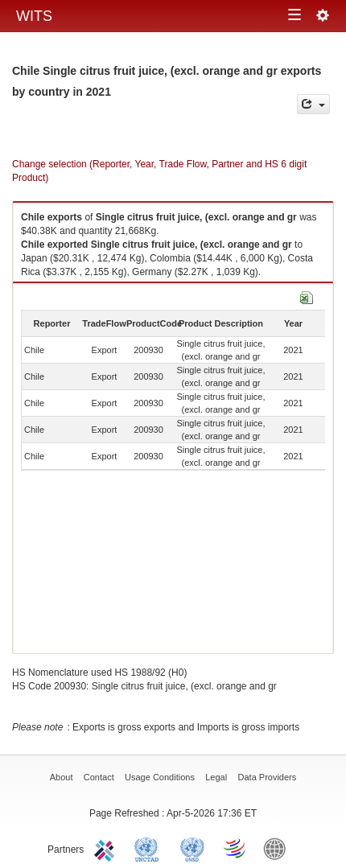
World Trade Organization (236, 848)
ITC (107, 848)
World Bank (278, 848)
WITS (34, 16)
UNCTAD (150, 848)
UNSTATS (192, 848)
